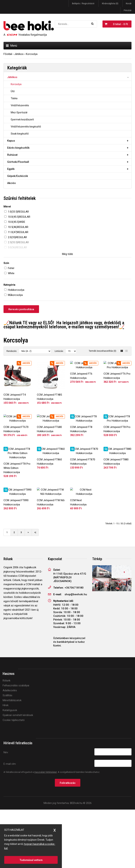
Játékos (19, 54)
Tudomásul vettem (31, 860)
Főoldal (8, 54)
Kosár (129, 4)
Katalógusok (10, 769)
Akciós (11, 183)
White (11, 273)
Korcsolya (32, 54)
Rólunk (7, 739)
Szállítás (7, 754)
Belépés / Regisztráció (83, 4)
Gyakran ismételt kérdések (18, 774)
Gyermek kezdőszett (22, 120)
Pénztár (128, 10)
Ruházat (12, 155)
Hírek (6, 764)
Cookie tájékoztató (14, 779)
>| (35, 591)
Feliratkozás (68, 841)
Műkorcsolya (15, 295)
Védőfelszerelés (20, 105)
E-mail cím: (10, 822)
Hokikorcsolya (16, 290)
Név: (6, 811)
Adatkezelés (10, 749)
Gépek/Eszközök (18, 176)
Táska (14, 98)
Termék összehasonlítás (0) (102, 351)
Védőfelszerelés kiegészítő (26, 127)
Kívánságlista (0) (110, 4)
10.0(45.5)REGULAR (19, 217)
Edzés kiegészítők (18, 148)
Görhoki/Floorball (18, 162)
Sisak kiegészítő (20, 134)
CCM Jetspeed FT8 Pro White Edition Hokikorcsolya (17, 506)
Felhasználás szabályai (16, 744)
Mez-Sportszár (19, 112)
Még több (67, 254)
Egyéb (11, 169)
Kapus (11, 141)
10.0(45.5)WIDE (17, 222)
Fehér (11, 268)
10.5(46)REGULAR (18, 227)
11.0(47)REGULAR (18, 232)
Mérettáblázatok (12, 759)
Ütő (13, 91)
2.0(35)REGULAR (17, 237)
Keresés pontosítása (21, 309)
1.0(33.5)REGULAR (18, 212)
